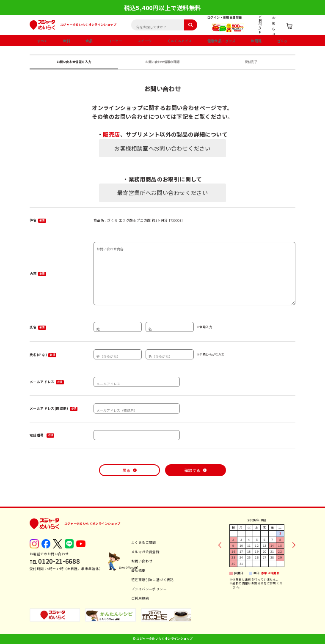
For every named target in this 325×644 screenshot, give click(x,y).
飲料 (67, 41)
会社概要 (138, 570)
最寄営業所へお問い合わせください (162, 193)
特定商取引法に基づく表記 (153, 580)
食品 (89, 41)
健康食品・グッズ (222, 41)
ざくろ (282, 41)
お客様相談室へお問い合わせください (162, 148)
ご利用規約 (140, 598)
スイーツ (145, 41)
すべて (42, 41)
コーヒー (115, 41)
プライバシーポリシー (149, 589)
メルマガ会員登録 (145, 552)
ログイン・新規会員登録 (224, 17)
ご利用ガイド (260, 25)
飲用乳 (256, 41)
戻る (126, 470)
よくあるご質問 (144, 542)
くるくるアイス (180, 41)
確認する (193, 470)
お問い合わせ (142, 561)
